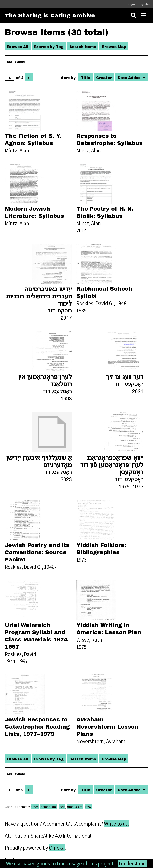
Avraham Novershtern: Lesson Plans (107, 727)
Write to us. (117, 824)
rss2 (88, 807)
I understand (132, 863)
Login (131, 4)
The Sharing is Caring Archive (50, 16)
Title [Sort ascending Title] (86, 78)
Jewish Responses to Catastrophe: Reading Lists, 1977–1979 (37, 727)
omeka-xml (75, 807)
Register (144, 4)
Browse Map (114, 47)
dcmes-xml (49, 807)
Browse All (18, 47)
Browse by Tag (49, 47)
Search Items (83, 47)
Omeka (57, 848)
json (62, 807)
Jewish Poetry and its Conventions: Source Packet (37, 552)
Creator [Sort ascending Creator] (104, 78)
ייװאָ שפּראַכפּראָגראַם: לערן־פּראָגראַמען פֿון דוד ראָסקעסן (112, 465)
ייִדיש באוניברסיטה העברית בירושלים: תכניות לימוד (39, 297)
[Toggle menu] (143, 15)
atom (35, 807)
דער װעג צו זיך (125, 377)
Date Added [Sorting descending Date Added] (130, 78)
